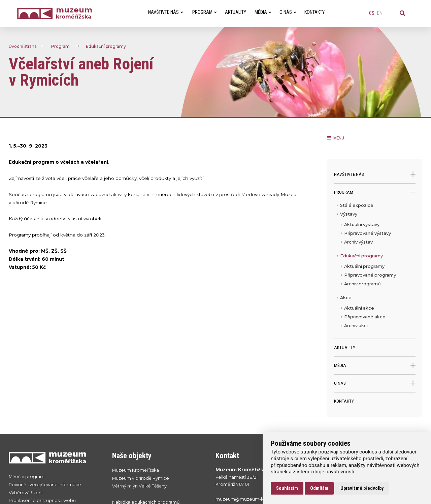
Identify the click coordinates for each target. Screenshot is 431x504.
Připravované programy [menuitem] (370, 275)
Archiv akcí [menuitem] (356, 326)
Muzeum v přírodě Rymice (141, 478)
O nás (375, 383)
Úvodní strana (23, 46)
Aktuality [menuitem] (236, 12)
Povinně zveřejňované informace (45, 485)
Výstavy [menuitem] (349, 214)
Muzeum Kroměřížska (136, 470)
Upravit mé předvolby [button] (362, 488)
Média (375, 365)
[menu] (375, 270)
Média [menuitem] (263, 12)
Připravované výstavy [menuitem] (368, 233)
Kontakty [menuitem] (314, 12)
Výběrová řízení (26, 493)
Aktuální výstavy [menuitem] (362, 225)
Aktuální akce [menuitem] (359, 308)
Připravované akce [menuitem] (365, 317)
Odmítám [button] (319, 488)
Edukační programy (106, 46)
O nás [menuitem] (288, 12)
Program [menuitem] (204, 12)
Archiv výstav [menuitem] (358, 242)
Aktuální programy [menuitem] (364, 266)
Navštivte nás (375, 174)
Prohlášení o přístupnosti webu (42, 500)
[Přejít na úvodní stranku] (54, 458)
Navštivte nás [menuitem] (165, 12)
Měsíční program (27, 477)
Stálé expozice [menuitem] (357, 205)
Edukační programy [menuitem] (361, 256)
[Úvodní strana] (36, 14)
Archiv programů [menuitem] (362, 284)
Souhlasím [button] (287, 488)
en (380, 13)
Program (60, 46)
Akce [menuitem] (346, 298)
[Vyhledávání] (402, 13)
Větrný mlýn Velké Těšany (139, 486)
